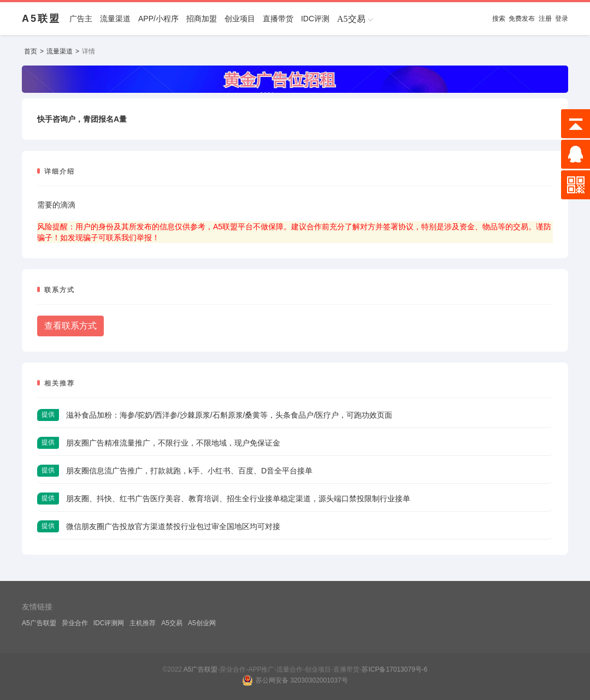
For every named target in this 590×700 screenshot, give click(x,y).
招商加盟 (202, 19)
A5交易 (172, 623)
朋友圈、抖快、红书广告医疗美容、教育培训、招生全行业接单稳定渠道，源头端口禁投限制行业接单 (238, 499)
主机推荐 (143, 623)
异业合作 (75, 623)
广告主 (81, 19)
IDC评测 (315, 19)
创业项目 (240, 19)
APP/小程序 (158, 19)
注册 (545, 19)
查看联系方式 (70, 326)
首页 (31, 51)
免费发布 (522, 19)
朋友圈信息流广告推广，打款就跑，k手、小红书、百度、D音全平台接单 (189, 471)
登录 (562, 19)
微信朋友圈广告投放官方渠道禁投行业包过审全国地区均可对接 (173, 526)
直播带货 (278, 19)
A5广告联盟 (39, 623)
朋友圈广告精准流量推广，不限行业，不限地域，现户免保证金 (173, 443)
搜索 (499, 19)
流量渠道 (115, 19)
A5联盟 (41, 19)
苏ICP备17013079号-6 (394, 669)
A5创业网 (202, 623)
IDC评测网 (109, 623)
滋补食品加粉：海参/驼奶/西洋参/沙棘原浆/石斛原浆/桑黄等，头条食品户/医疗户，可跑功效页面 (229, 415)
